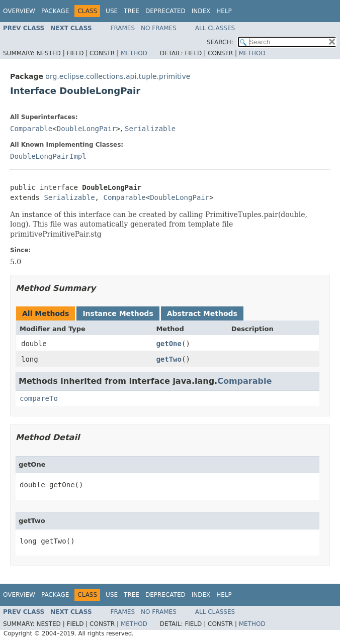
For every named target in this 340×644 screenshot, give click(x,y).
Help (224, 11)
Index (201, 11)
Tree (132, 11)
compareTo (39, 398)
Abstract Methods (202, 313)
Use (112, 11)
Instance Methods (118, 313)
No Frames (159, 28)
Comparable (31, 129)
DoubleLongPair (87, 129)
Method (134, 53)
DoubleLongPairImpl (48, 156)
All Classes (215, 28)
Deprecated (165, 11)
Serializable (150, 129)
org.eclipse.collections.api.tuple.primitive (118, 76)
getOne (169, 344)
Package (55, 11)
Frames (123, 28)
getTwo (169, 359)
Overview (19, 11)
